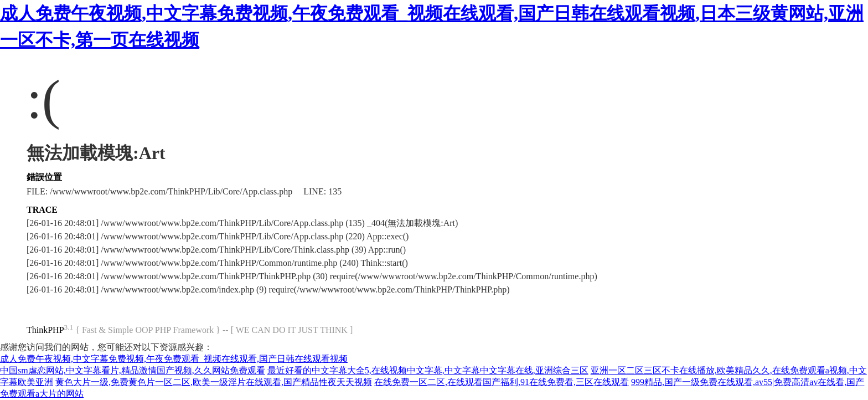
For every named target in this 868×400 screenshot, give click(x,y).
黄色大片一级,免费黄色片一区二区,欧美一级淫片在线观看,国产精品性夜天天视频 (214, 382)
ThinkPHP (45, 330)
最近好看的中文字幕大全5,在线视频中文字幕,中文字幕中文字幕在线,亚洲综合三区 (428, 370)
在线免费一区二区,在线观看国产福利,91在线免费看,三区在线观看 (502, 382)
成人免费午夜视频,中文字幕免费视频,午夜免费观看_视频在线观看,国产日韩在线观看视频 (174, 359)
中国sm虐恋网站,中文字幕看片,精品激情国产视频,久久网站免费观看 (133, 370)
